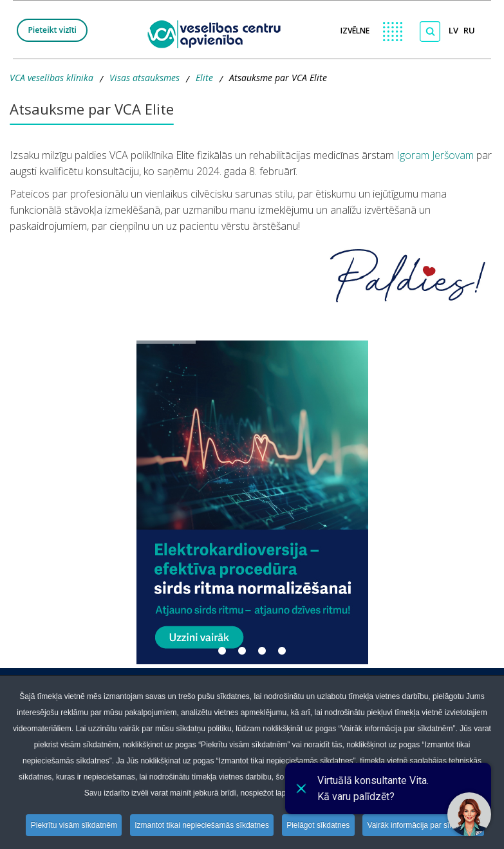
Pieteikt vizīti (52, 30)
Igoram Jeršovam (434, 155)
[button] (252, 502)
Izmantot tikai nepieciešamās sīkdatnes (202, 825)
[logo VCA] (218, 33)
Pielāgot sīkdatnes (319, 825)
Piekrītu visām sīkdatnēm (72, 825)
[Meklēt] (430, 32)
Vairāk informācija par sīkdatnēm (425, 825)
